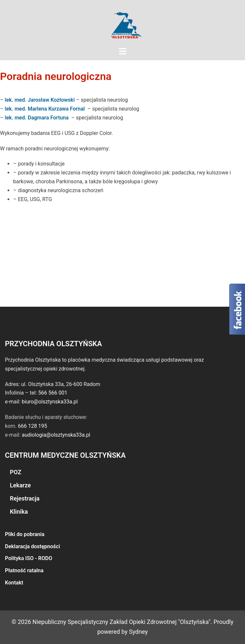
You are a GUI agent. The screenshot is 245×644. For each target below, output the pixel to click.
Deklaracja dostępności (32, 546)
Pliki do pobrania (25, 534)
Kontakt (14, 583)
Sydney (138, 632)
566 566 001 (53, 393)
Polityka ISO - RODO (29, 558)
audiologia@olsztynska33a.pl (56, 435)
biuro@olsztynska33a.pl (50, 402)
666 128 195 (32, 426)
